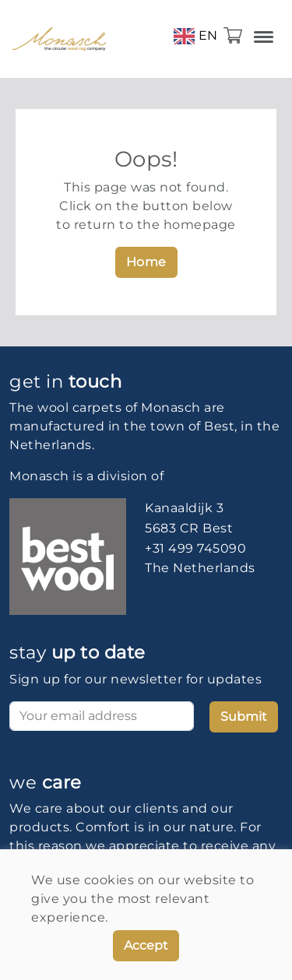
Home (146, 262)
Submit (244, 717)
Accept (146, 945)
